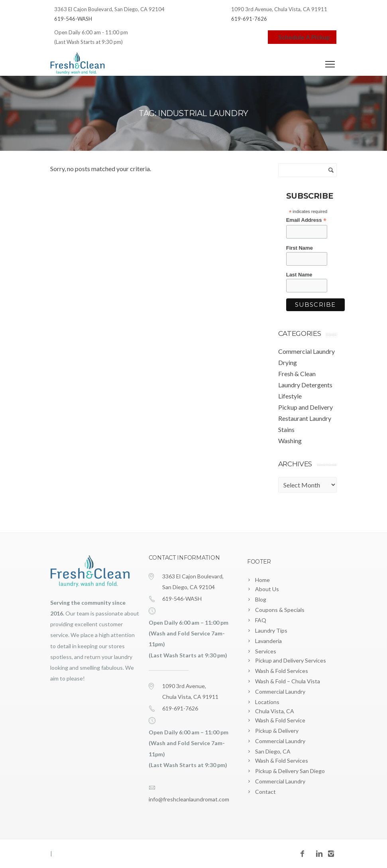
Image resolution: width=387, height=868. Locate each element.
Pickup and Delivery (305, 407)
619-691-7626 (249, 19)
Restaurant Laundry (305, 418)
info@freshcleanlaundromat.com (189, 799)
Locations (267, 702)
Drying (288, 362)
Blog (261, 599)
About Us (267, 589)
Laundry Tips (271, 630)
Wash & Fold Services (282, 671)
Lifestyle (290, 396)
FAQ (261, 620)
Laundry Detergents (305, 385)
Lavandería (268, 641)
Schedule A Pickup (302, 37)
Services (266, 651)
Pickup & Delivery (277, 731)
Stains (286, 429)
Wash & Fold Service (280, 720)
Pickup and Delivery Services (291, 660)
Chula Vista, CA (275, 711)
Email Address (306, 220)
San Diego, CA (273, 751)
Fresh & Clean (297, 374)
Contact (265, 792)
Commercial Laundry (306, 351)
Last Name (299, 275)
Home (262, 580)
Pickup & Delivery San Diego (290, 771)
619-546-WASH (73, 19)
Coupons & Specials (280, 610)
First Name (300, 248)
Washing (290, 441)
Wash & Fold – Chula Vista (288, 681)
